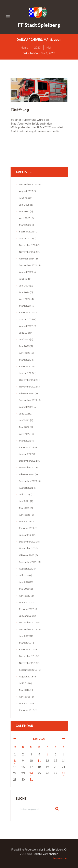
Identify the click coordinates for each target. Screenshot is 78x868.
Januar (26, 238)
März (25, 225)
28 (64, 773)
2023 (37, 48)
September (28, 184)
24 (31, 773)
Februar (27, 232)
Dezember (28, 245)
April (25, 218)
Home (24, 48)
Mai (49, 48)
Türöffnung (20, 110)
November (28, 252)
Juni (24, 205)
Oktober (27, 259)
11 (39, 761)
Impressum (60, 858)
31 (31, 780)
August (26, 191)
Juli (24, 198)
